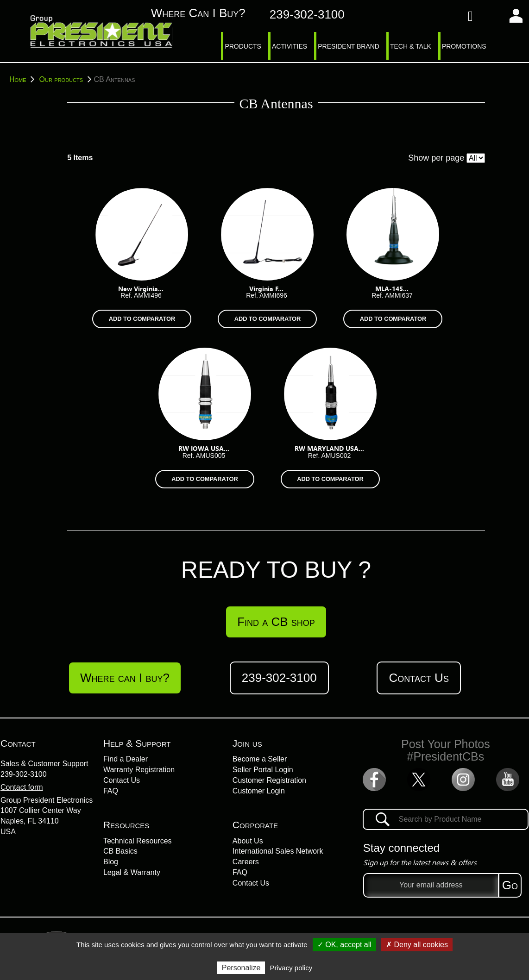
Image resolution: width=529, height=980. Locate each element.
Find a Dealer (126, 759)
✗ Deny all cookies (417, 945)
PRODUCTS (243, 46)
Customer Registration (269, 780)
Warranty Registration (139, 770)
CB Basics (120, 851)
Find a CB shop (276, 622)
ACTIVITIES (290, 46)
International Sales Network (278, 851)
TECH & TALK (411, 46)
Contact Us (419, 678)
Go (510, 885)
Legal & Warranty (132, 872)
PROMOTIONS (464, 46)
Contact (18, 743)
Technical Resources (138, 841)
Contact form (22, 787)
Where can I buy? (188, 13)
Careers (246, 862)
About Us (248, 841)
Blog (111, 862)
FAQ (111, 791)
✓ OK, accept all (344, 945)
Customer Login (259, 791)
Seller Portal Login (263, 770)
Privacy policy (291, 968)
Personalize (241, 968)
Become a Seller (260, 759)
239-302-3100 (24, 774)
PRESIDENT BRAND (349, 46)
